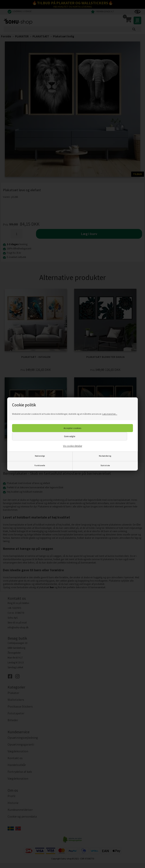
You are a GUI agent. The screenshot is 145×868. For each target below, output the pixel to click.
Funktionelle (40, 465)
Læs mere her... (110, 414)
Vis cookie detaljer (73, 446)
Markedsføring (105, 456)
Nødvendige (40, 456)
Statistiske (105, 465)
